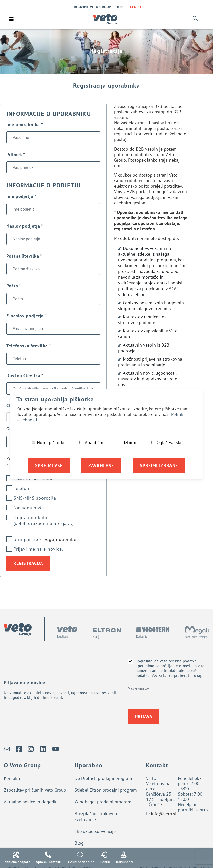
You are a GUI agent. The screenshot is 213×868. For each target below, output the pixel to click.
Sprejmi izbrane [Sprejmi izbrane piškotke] (159, 466)
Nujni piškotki (51, 442)
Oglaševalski (169, 442)
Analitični (94, 442)
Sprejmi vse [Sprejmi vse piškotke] (49, 466)
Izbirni (130, 442)
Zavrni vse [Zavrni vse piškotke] (101, 466)
